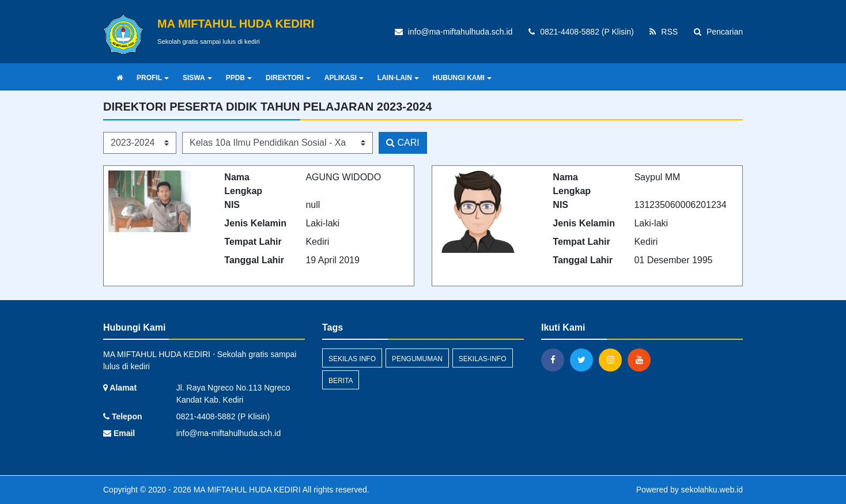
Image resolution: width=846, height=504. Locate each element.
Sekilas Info (352, 359)
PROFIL (153, 78)
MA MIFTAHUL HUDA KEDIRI (246, 490)
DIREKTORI (288, 78)
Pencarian (718, 32)
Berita (341, 381)
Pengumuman (417, 359)
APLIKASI (344, 78)
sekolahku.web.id (712, 490)
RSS (664, 32)
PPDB (239, 78)
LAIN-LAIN (398, 78)
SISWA (197, 78)
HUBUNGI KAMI (462, 78)
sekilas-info (483, 359)
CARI (403, 143)
